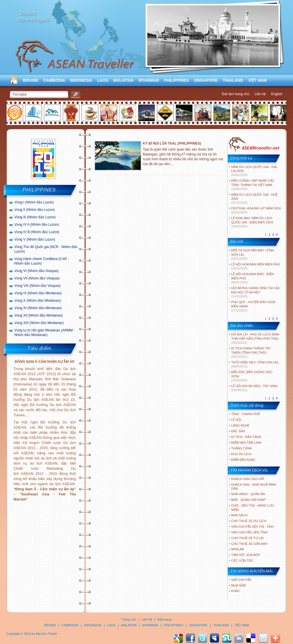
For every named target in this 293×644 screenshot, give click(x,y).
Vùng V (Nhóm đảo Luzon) (35, 239)
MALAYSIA (123, 80)
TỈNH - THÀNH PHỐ (246, 414)
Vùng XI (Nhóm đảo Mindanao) (38, 308)
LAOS (103, 80)
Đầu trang (165, 619)
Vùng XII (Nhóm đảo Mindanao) (38, 315)
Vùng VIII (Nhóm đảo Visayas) (37, 286)
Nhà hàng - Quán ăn (248, 494)
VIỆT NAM (258, 80)
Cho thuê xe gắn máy (250, 544)
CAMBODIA (54, 80)
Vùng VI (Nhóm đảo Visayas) (36, 271)
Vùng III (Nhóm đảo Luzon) (35, 217)
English (277, 94)
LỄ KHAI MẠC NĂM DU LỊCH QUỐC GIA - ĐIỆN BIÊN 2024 (252, 222)
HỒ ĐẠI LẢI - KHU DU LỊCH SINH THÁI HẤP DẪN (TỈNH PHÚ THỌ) (255, 338)
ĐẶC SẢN (238, 431)
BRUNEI (31, 80)
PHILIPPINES (176, 80)
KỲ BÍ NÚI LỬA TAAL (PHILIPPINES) (172, 143)
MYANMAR (149, 80)
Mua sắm (238, 585)
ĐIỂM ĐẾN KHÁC (243, 460)
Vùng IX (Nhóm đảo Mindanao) (38, 293)
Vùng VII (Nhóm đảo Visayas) (37, 278)
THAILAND (233, 80)
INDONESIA (81, 80)
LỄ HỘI (236, 420)
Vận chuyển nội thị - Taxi (252, 527)
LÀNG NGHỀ (240, 425)
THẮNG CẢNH (241, 448)
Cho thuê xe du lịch (249, 521)
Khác (236, 591)
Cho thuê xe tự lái (247, 538)
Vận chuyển (241, 580)
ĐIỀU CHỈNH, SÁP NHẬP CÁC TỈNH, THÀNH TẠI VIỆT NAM (253, 185)
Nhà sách (239, 515)
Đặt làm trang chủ (236, 94)
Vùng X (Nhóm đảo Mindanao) (37, 301)
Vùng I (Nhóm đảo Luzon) (34, 202)
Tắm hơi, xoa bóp (246, 555)
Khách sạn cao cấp (248, 479)
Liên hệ (260, 94)
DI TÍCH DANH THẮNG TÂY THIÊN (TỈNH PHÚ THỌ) (251, 352)
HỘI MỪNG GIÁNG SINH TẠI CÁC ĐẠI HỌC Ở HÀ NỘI (256, 292)
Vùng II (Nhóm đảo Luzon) (34, 210)
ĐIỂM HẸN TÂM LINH (246, 443)
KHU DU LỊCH (241, 454)
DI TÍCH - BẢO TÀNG (246, 437)
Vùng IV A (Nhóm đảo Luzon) (37, 225)
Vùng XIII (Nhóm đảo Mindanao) (39, 323)
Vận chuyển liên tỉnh (249, 532)
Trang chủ (129, 619)
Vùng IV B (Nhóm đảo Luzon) (37, 232)
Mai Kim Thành (47, 634)
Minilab (237, 549)
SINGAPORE (206, 80)
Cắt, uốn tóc (242, 561)
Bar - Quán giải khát (249, 500)
